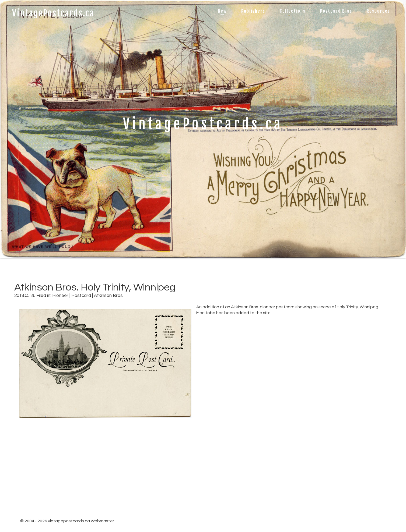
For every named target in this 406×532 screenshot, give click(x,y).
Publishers (253, 11)
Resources (378, 11)
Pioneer (60, 296)
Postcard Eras (336, 11)
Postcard (81, 296)
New (222, 11)
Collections (293, 11)
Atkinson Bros (108, 296)
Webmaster (102, 521)
